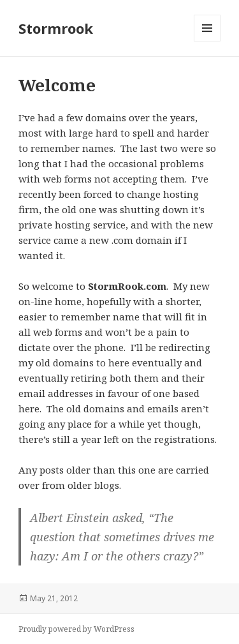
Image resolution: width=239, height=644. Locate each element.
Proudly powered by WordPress (76, 629)
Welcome (57, 85)
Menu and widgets (207, 41)
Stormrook (56, 28)
